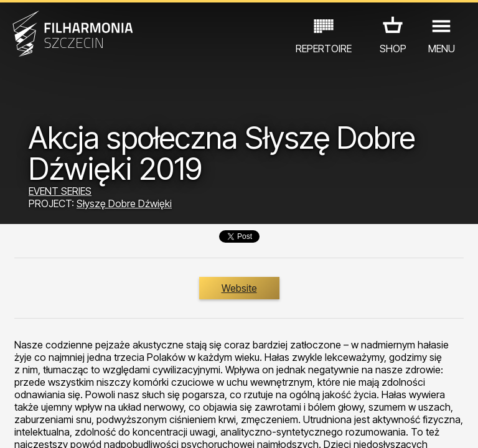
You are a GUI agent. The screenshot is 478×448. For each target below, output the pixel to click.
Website (239, 288)
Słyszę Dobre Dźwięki (124, 203)
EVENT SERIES (60, 191)
